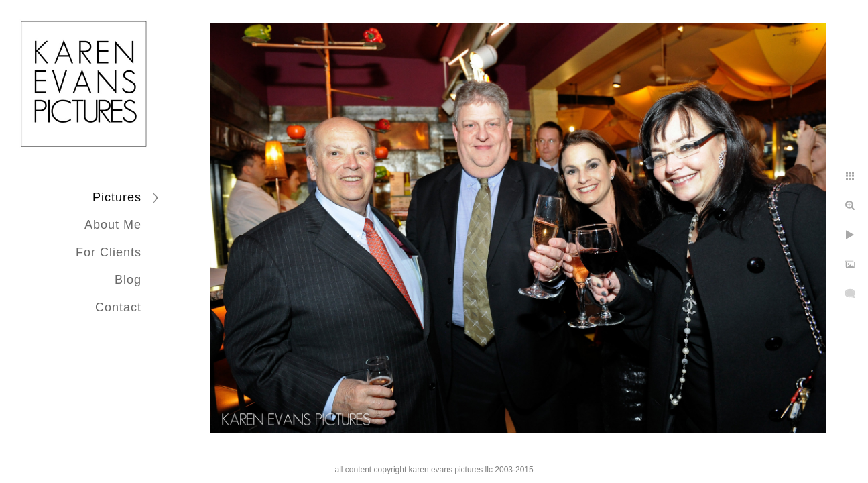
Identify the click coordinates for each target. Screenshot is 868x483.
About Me (113, 225)
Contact (118, 307)
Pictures (117, 197)
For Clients (109, 252)
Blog (128, 280)
